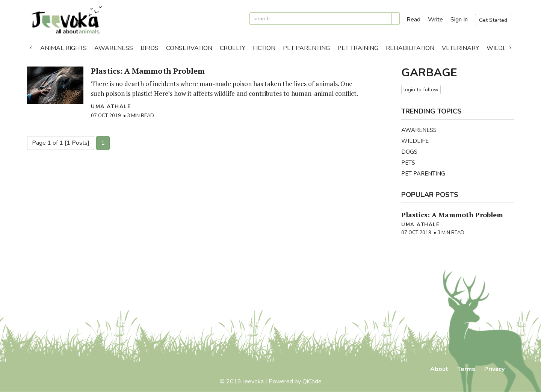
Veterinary (460, 48)
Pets (408, 163)
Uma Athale (111, 107)
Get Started (493, 20)
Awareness (114, 48)
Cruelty (233, 48)
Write (435, 20)
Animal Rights (63, 48)
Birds (150, 48)
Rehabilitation (410, 48)
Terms (466, 369)
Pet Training (358, 48)
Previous (31, 46)
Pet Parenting (306, 48)
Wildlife (501, 48)
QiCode (312, 381)
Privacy (494, 369)
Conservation (189, 48)
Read (413, 20)
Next (510, 46)
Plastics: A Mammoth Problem (148, 71)
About (439, 369)
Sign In (459, 20)
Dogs (409, 152)
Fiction (264, 48)
